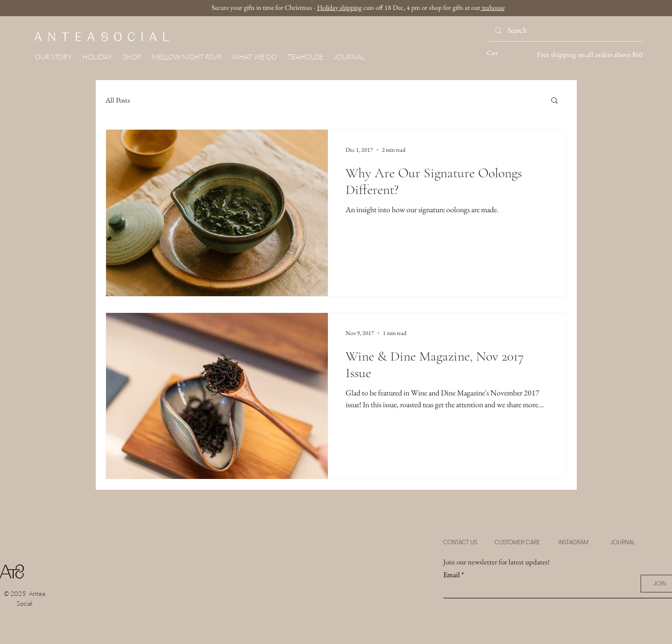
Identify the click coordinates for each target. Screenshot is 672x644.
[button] (132, 57)
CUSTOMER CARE (517, 542)
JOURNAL (622, 542)
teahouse (493, 7)
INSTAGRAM (573, 542)
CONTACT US (460, 542)
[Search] (565, 30)
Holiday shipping (339, 7)
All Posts (118, 100)
